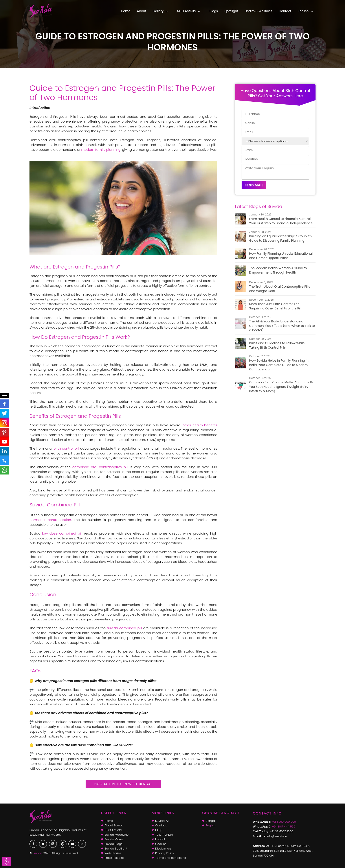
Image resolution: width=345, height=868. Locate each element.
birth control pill (66, 448)
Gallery (158, 11)
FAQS (159, 830)
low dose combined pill (62, 533)
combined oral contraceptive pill (100, 467)
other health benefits (200, 425)
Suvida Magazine (117, 835)
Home (126, 11)
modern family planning (101, 150)
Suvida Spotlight (116, 849)
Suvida (37, 853)
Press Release (114, 858)
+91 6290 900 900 (284, 822)
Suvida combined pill (124, 628)
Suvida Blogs (113, 844)
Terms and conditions (170, 858)
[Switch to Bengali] (225, 821)
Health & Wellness (258, 11)
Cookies (161, 844)
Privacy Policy (165, 853)
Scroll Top (7, 861)
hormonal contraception (50, 520)
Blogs (214, 11)
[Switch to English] (225, 825)
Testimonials (164, 835)
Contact (285, 11)
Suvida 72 (162, 821)
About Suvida (114, 825)
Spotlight (231, 11)
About (141, 11)
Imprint (160, 839)
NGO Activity (187, 11)
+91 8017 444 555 (284, 827)
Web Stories (113, 853)
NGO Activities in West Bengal (123, 784)
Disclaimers (163, 849)
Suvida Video (114, 839)
